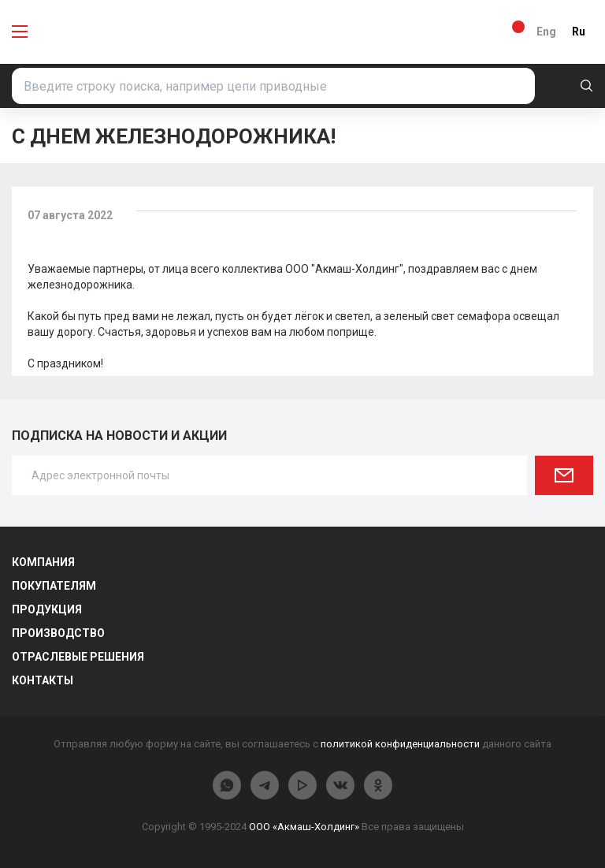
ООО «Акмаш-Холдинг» (304, 827)
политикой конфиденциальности (400, 744)
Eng (546, 32)
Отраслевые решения (78, 657)
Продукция (47, 609)
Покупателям (54, 586)
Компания (43, 562)
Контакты (43, 680)
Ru (579, 32)
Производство (58, 633)
